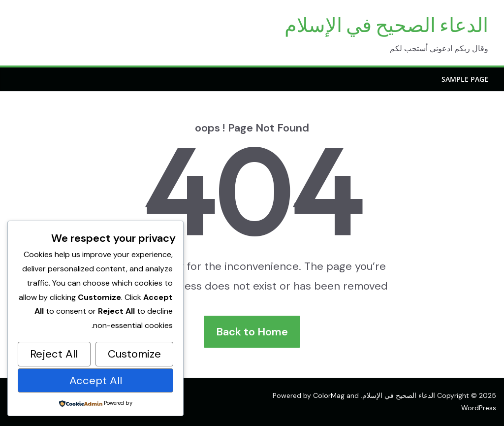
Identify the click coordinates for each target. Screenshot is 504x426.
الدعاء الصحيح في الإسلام (386, 25)
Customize (134, 354)
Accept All (96, 380)
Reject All (54, 354)
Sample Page (465, 79)
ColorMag (329, 395)
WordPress (479, 408)
